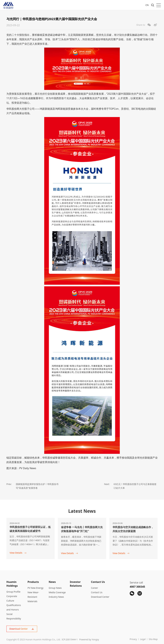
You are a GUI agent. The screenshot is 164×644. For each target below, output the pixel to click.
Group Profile (13, 592)
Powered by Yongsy (90, 640)
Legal (142, 639)
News (52, 582)
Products (33, 582)
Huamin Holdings (12, 584)
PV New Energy (35, 588)
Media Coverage (57, 592)
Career (94, 588)
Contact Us (98, 582)
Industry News (56, 597)
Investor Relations (76, 584)
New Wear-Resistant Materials (33, 597)
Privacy (133, 639)
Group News (55, 588)
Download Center (100, 597)
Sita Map (153, 639)
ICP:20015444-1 (70, 640)
